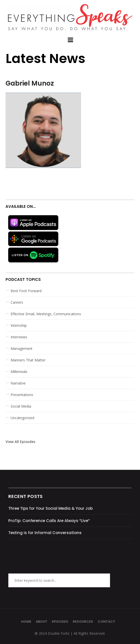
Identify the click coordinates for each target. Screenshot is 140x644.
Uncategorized (22, 418)
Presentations (22, 395)
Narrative (18, 383)
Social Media (21, 406)
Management (22, 348)
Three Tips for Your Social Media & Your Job (50, 508)
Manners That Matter (28, 360)
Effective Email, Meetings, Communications (46, 314)
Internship (19, 325)
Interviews (19, 337)
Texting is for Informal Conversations (45, 533)
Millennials (19, 372)
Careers (17, 302)
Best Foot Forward (26, 291)
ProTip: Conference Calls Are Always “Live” (49, 521)
